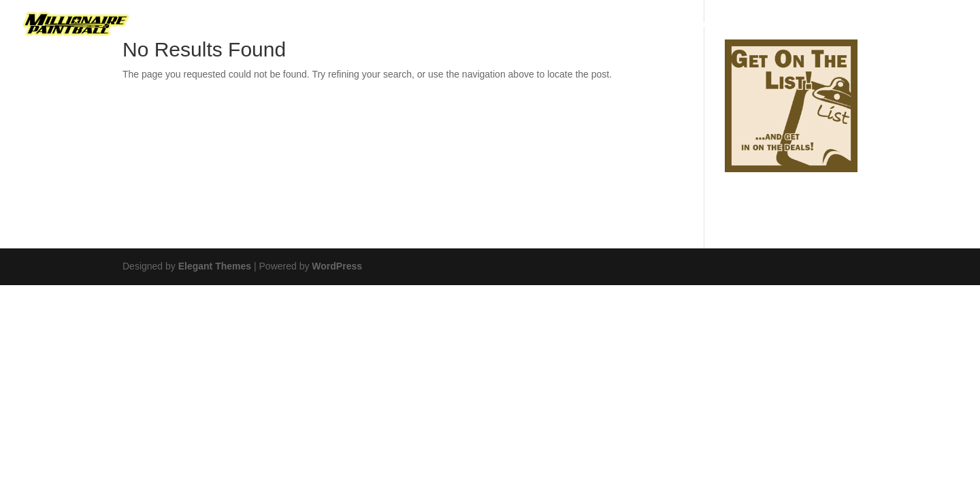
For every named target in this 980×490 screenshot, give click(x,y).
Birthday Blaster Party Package (443, 25)
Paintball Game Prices (617, 25)
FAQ (946, 25)
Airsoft (718, 25)
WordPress (337, 266)
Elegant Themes (215, 266)
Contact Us (884, 25)
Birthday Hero (293, 25)
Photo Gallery (795, 25)
